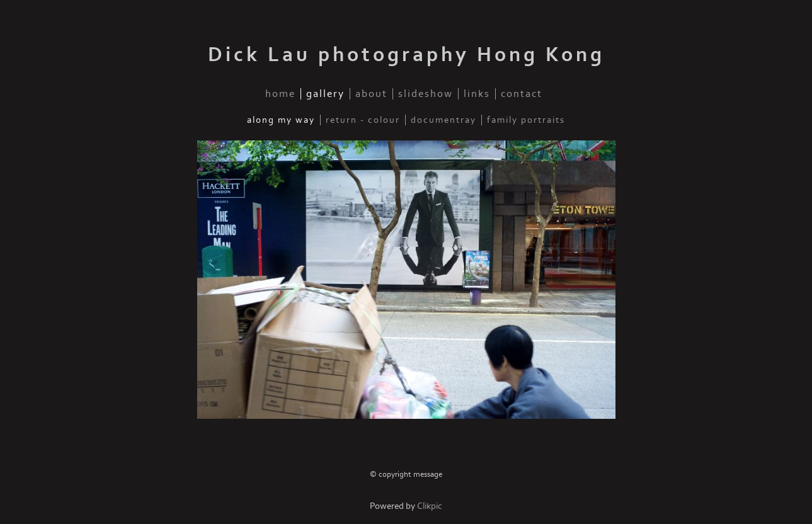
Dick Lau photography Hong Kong (406, 55)
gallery (325, 94)
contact (522, 94)
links (477, 94)
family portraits (526, 120)
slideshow (426, 94)
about (371, 94)
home (280, 94)
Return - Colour (363, 120)
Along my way (281, 120)
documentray (443, 120)
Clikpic (430, 506)
